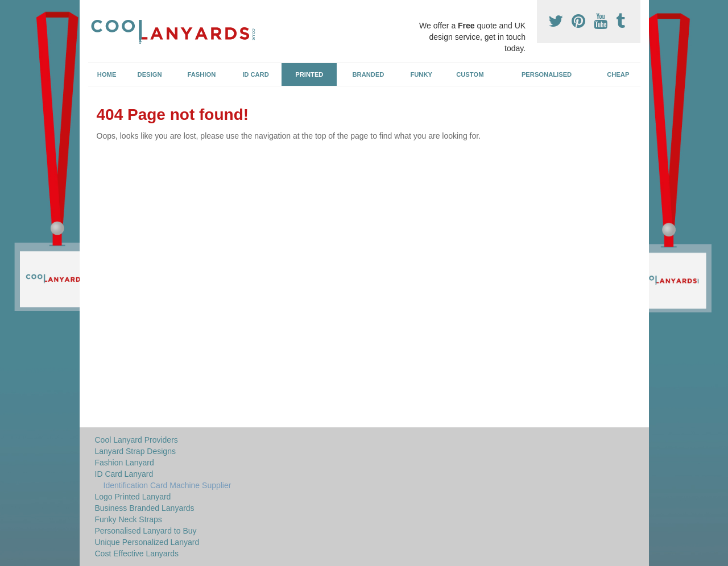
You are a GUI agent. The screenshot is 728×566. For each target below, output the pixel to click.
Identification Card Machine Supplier (167, 485)
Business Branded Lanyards (145, 508)
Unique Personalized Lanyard (147, 542)
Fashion (202, 74)
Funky (421, 74)
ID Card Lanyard (124, 474)
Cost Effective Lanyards (137, 553)
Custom (470, 74)
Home (107, 74)
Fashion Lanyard (125, 463)
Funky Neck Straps (129, 519)
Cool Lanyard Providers (136, 440)
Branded (369, 74)
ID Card (256, 74)
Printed (309, 74)
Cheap (618, 74)
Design (150, 74)
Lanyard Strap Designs (135, 451)
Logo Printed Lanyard (133, 497)
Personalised (547, 74)
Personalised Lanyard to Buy (146, 531)
